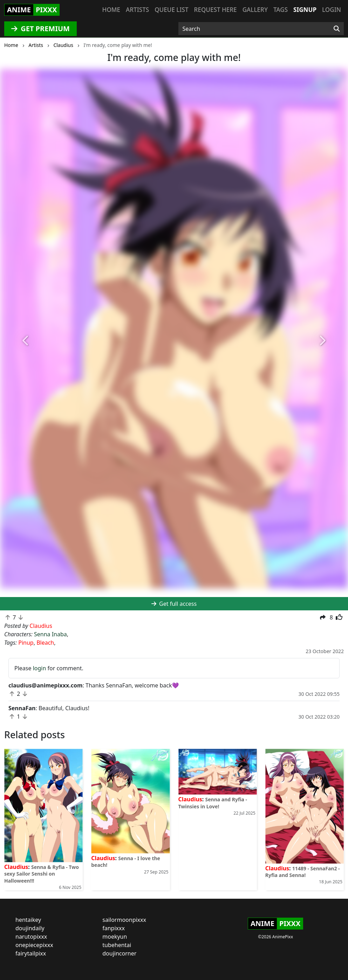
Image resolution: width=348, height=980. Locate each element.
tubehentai (117, 945)
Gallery (255, 10)
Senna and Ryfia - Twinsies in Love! (213, 803)
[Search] (337, 29)
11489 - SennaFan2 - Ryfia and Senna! (303, 872)
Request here (216, 10)
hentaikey (28, 920)
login (40, 668)
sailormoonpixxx (124, 920)
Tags (281, 10)
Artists (137, 10)
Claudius (16, 867)
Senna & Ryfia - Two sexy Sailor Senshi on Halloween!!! (42, 874)
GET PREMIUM (40, 29)
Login (332, 10)
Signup (305, 10)
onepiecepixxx (34, 945)
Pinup (26, 643)
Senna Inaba (50, 634)
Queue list (171, 10)
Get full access (174, 604)
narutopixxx (31, 937)
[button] (26, 341)
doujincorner (119, 953)
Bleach (45, 643)
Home (111, 10)
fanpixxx (114, 928)
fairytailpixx (31, 953)
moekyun (115, 937)
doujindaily (30, 928)
